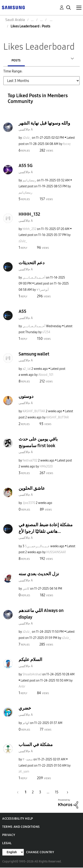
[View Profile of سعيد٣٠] (28, 760)
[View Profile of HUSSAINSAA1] (56, 553)
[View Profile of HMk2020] (46, 467)
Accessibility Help (18, 819)
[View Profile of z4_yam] (24, 772)
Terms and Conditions (21, 827)
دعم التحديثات (32, 263)
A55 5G (26, 166)
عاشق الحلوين (32, 489)
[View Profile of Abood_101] (46, 375)
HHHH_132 (29, 215)
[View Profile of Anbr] (22, 687)
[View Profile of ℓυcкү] (67, 144)
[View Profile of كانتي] (26, 589)
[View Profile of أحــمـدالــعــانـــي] (34, 278)
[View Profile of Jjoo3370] (29, 503)
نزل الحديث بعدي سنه (39, 574)
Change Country (40, 853)
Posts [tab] (47, 60)
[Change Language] (13, 853)
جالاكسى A (26, 130)
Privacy (9, 835)
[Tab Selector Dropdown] (41, 81)
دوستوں (26, 397)
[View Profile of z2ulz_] (27, 138)
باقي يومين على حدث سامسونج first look (38, 443)
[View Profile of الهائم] (26, 723)
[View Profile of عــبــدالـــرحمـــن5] (37, 547)
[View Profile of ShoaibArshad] (32, 675)
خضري (25, 708)
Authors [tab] (18, 60)
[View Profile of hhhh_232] (29, 229)
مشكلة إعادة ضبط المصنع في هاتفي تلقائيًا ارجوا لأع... (46, 528)
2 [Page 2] (33, 793)
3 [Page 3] (40, 793)
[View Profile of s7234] (46, 333)
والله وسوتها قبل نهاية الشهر (44, 123)
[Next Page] (66, 793)
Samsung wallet (34, 354)
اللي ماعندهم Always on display (41, 614)
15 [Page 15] (57, 793)
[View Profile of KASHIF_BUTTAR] (34, 412)
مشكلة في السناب (36, 745)
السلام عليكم (30, 660)
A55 (22, 312)
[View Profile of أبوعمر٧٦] (43, 290)
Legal (7, 844)
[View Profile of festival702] (30, 461)
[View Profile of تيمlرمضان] (29, 181)
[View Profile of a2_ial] (27, 369)
